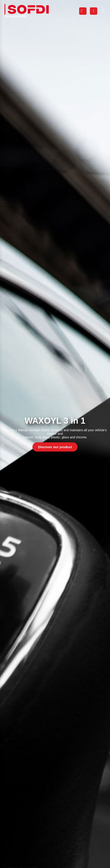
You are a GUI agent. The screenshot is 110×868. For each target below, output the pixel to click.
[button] (103, 11)
